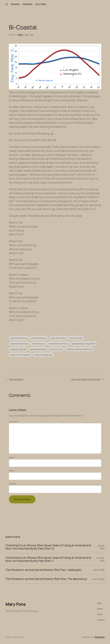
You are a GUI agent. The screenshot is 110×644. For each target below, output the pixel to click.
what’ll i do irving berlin (20, 355)
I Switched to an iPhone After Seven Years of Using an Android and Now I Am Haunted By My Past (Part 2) (48, 547)
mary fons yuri (38, 344)
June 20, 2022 (101, 559)
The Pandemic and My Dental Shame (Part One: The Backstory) (46, 579)
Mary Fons (16, 604)
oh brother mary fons (58, 344)
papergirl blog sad (18, 349)
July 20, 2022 (101, 547)
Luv (32, 35)
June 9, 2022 (99, 570)
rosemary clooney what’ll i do (79, 349)
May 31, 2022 (99, 579)
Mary (21, 35)
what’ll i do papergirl (43, 355)
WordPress (100, 637)
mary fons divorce (39, 338)
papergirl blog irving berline (83, 344)
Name (12, 457)
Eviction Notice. (16, 379)
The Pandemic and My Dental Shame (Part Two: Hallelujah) (44, 570)
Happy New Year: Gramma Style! (86, 379)
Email (12, 470)
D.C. (27, 35)
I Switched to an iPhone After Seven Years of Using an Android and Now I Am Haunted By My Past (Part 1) (48, 559)
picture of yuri (56, 349)
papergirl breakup (38, 349)
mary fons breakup (19, 338)
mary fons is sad (58, 338)
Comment (14, 422)
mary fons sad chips (19, 344)
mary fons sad (76, 338)
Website (12, 484)
